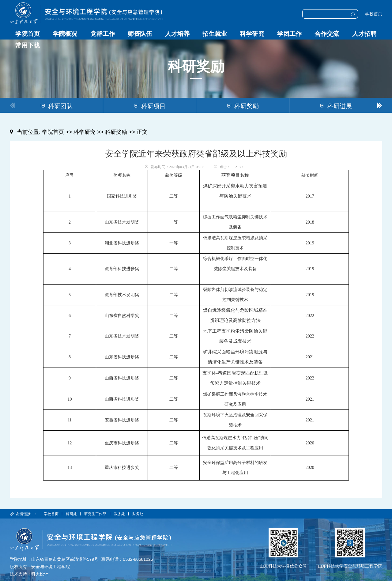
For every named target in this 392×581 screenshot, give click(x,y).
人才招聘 (364, 34)
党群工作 (103, 34)
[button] (380, 105)
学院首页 (28, 34)
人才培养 (177, 34)
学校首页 (374, 14)
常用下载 (28, 45)
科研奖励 (116, 132)
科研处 (71, 514)
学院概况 (65, 34)
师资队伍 (140, 34)
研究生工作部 (96, 514)
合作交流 (327, 34)
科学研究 (252, 34)
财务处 (138, 514)
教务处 (119, 514)
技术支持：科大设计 (29, 574)
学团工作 (289, 34)
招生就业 (215, 34)
